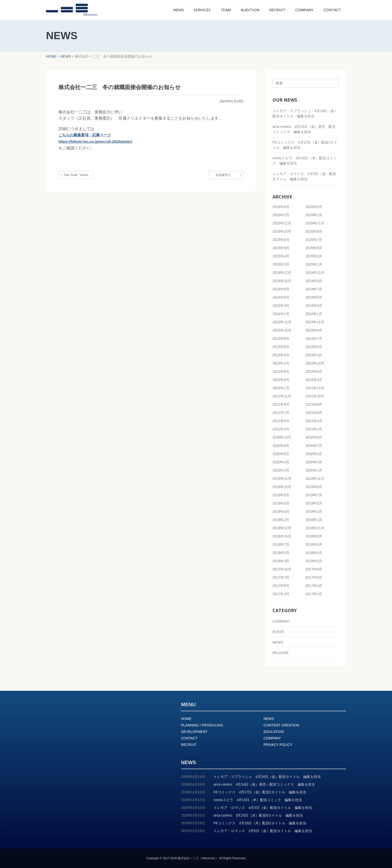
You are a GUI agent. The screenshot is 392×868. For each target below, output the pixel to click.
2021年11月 (282, 396)
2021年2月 (314, 429)
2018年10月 (282, 536)
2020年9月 (314, 437)
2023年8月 (281, 339)
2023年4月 (281, 355)
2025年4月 (281, 256)
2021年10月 (315, 396)
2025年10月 (282, 231)
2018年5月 (281, 553)
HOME (186, 719)
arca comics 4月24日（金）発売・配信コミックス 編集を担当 (264, 784)
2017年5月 (281, 586)
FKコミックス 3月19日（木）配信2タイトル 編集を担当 (260, 823)
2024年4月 (281, 306)
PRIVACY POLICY (278, 745)
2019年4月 (281, 512)
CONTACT (189, 738)
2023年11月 (315, 322)
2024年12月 (282, 273)
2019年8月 (281, 495)
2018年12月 (282, 528)
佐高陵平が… (225, 175)
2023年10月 (282, 330)
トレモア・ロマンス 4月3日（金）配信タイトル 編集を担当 (263, 808)
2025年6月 (281, 248)
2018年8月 (314, 536)
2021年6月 (314, 413)
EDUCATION (274, 732)
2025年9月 (314, 231)
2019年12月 (282, 479)
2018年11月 (315, 528)
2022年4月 (281, 380)
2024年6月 (281, 297)
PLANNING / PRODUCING (202, 725)
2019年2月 (281, 520)
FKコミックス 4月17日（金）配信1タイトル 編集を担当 (260, 792)
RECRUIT (189, 745)
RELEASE (281, 653)
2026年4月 (281, 207)
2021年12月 (315, 388)
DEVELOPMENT (194, 732)
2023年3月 (314, 355)
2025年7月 (314, 240)
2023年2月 (281, 363)
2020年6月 (281, 454)
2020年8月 (281, 446)
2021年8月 (314, 404)
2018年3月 (281, 561)
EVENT (278, 632)
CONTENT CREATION (281, 725)
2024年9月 (314, 281)
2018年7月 (281, 544)
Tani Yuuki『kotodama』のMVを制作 (79, 175)
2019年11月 (315, 479)
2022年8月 (281, 371)
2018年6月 (314, 544)
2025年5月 (314, 248)
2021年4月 (314, 421)
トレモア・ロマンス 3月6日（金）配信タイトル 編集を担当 (263, 831)
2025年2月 (281, 264)
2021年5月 (281, 421)
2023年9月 (314, 330)
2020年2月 (281, 470)
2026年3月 (314, 207)
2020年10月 (282, 437)
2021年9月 (281, 404)
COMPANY (281, 621)
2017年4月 (314, 586)
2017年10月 (282, 569)
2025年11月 (315, 223)
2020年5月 (314, 454)
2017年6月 (314, 577)
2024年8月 (281, 289)
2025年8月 (281, 240)
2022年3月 (314, 380)
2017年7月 (281, 577)
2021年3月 (281, 429)
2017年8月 (314, 569)
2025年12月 (282, 223)
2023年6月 (281, 347)
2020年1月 (314, 470)
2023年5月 (314, 347)
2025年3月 (314, 256)
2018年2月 (314, 561)
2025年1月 (314, 264)
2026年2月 (281, 215)
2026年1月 (314, 215)
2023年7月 (314, 339)
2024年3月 (314, 306)
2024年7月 (314, 289)
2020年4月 (281, 462)
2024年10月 (282, 281)
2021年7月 (281, 413)
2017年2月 (314, 594)
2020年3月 (314, 462)
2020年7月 (314, 446)
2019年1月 (314, 520)
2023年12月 (282, 322)
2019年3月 (314, 512)
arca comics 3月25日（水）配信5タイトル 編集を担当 (258, 815)
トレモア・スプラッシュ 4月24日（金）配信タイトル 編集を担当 (267, 777)
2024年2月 (281, 314)
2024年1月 (314, 314)
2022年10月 (315, 363)
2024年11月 (315, 273)
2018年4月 (314, 553)
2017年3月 (281, 594)
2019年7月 (314, 495)
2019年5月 (314, 503)
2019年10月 (282, 487)
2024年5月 (314, 297)
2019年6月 (281, 503)
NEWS (278, 642)
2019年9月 (314, 487)
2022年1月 (281, 388)
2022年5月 (314, 371)
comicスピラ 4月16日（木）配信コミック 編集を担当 (258, 800)
